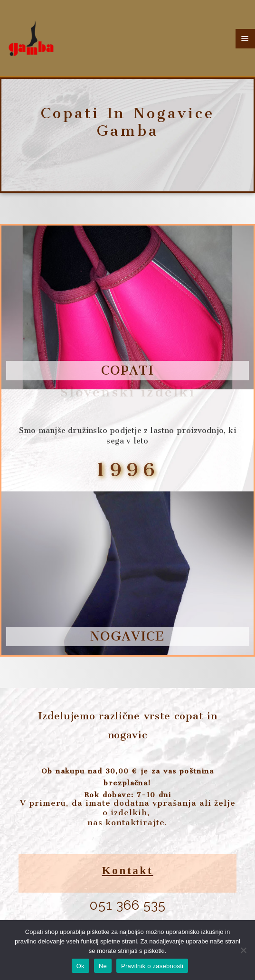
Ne (103, 966)
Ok (80, 966)
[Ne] (243, 950)
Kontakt (128, 871)
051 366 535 (127, 905)
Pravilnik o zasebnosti (152, 966)
